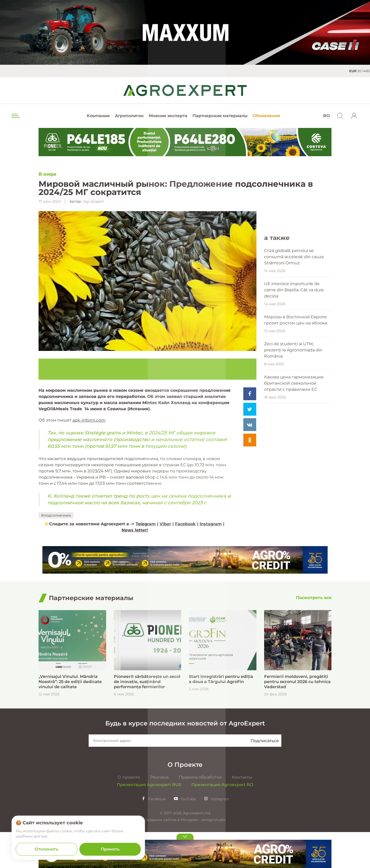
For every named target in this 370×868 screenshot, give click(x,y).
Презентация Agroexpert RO (222, 821)
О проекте (129, 813)
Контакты (242, 813)
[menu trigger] (15, 116)
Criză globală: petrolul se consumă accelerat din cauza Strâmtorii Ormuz (294, 425)
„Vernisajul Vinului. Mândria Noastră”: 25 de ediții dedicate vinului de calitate (70, 718)
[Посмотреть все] (314, 634)
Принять (110, 849)
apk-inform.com (89, 420)
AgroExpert (94, 201)
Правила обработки (200, 813)
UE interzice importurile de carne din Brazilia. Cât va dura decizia (294, 458)
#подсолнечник (56, 515)
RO (326, 116)
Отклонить (46, 849)
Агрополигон (129, 116)
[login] (354, 116)
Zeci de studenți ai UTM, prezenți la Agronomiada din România (293, 519)
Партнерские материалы (220, 116)
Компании (98, 116)
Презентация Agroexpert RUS (149, 821)
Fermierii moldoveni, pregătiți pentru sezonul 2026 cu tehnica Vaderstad (297, 718)
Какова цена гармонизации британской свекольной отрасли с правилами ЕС (294, 552)
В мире (48, 174)
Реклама (159, 813)
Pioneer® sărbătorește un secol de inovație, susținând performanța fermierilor (147, 718)
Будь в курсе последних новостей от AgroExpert (185, 759)
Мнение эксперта (168, 116)
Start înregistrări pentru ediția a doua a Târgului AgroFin (221, 715)
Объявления (266, 116)
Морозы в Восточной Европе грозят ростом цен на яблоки (296, 488)
